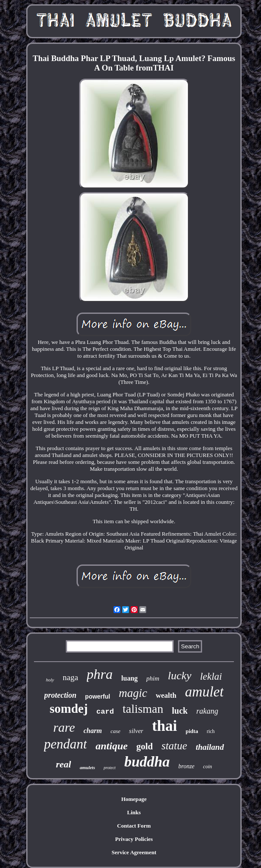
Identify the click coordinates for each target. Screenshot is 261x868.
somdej (69, 709)
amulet (204, 692)
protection (60, 695)
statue (174, 746)
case (115, 731)
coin (207, 767)
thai (164, 726)
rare (64, 727)
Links (134, 812)
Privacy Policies (134, 839)
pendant (65, 744)
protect (110, 768)
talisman (143, 709)
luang (129, 678)
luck (180, 711)
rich (211, 731)
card (105, 712)
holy (50, 680)
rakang (207, 711)
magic (133, 693)
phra (100, 674)
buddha (147, 762)
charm (93, 731)
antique (112, 746)
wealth (166, 695)
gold (145, 746)
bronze (187, 766)
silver (136, 731)
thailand (210, 747)
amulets (87, 767)
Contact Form (134, 826)
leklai (211, 676)
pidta (192, 731)
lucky (180, 676)
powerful (98, 696)
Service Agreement (134, 852)
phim (153, 678)
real (63, 764)
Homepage (134, 799)
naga (71, 677)
